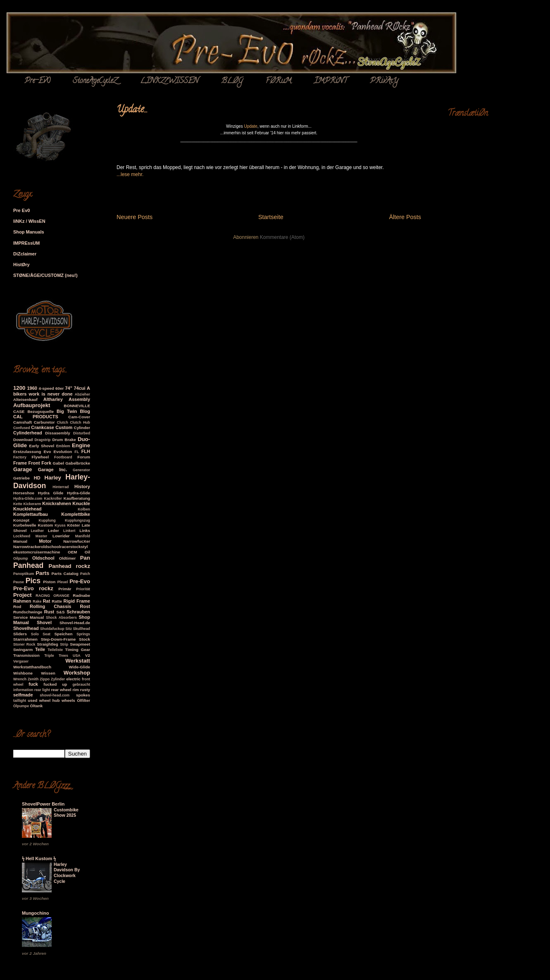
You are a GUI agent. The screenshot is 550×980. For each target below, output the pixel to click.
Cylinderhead (28, 433)
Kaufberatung (77, 498)
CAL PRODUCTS (36, 417)
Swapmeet (80, 644)
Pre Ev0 (21, 210)
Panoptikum (24, 574)
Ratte (57, 601)
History (82, 486)
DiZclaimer (25, 254)
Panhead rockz (69, 566)
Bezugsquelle (40, 411)
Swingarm (23, 650)
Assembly (79, 399)
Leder (54, 531)
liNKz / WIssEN (29, 221)
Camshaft (23, 422)
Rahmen (22, 601)
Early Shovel (42, 446)
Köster (73, 525)
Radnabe (81, 595)
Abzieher (82, 394)
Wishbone (23, 673)
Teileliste (55, 650)
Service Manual (29, 617)
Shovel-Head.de (75, 623)
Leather (37, 531)
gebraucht (81, 684)
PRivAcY (384, 81)
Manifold (83, 536)
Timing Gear (78, 650)
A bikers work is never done (52, 391)
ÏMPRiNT (331, 81)
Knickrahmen (57, 503)
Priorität (83, 589)
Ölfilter (83, 700)
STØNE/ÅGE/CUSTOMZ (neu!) (45, 275)
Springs (83, 634)
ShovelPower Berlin (43, 804)
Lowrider (61, 536)
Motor (45, 541)
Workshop (77, 673)
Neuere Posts (135, 217)
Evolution (63, 452)
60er (60, 388)
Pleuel (62, 582)
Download (23, 440)
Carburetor (44, 422)
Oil (87, 552)
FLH (86, 451)
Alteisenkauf (25, 399)
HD (37, 478)
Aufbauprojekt (32, 405)
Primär (65, 589)
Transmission (26, 655)
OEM (73, 552)
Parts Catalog (65, 573)
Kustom (45, 525)
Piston (49, 582)
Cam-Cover (79, 417)
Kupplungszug (77, 520)
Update (250, 126)
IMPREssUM (26, 243)
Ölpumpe (21, 706)
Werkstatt (78, 661)
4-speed (46, 388)
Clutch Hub (80, 422)
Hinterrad (61, 487)
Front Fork (40, 463)
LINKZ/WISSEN (169, 81)
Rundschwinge (28, 612)
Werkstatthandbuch (32, 667)
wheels (68, 700)
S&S (60, 612)
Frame (20, 463)
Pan (85, 558)
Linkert (69, 531)
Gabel (58, 463)
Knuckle (81, 503)
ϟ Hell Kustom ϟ (39, 858)
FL (77, 452)
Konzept (21, 520)
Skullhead (81, 629)
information (23, 690)
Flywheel (40, 457)
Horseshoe (24, 493)
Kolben (84, 509)
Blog (85, 411)
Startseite (271, 217)
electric (73, 679)
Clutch (62, 422)
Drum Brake (64, 440)
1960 (32, 388)
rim (76, 690)
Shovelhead (26, 628)
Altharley (53, 399)
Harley (53, 478)
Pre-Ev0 (37, 81)
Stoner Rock (24, 644)
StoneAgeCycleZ (95, 81)
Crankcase (43, 427)
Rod (17, 607)
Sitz (69, 629)
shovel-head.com (55, 695)
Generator (81, 470)
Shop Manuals (29, 232)
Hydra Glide (51, 493)
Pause (19, 582)
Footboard (63, 457)
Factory (20, 457)
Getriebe (21, 478)
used (32, 700)
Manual (20, 541)
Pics (33, 581)
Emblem (63, 446)
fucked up (55, 684)
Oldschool (43, 558)
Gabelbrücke (78, 463)
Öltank (37, 706)
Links (85, 531)
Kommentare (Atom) (282, 237)
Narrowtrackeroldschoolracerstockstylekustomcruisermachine (51, 549)
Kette (18, 504)
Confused (22, 428)
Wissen (48, 673)
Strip (64, 644)
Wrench (20, 679)
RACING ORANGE (52, 596)
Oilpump (21, 558)
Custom (64, 427)
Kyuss (60, 525)
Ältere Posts (405, 217)
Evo (47, 452)
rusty (85, 690)
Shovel (44, 622)
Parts (42, 573)
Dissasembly (57, 433)
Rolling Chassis (51, 606)
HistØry (21, 265)
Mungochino (35, 913)
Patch (85, 574)
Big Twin (67, 411)
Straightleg (48, 644)
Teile (40, 649)
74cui (79, 388)
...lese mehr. (130, 174)
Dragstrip (42, 440)
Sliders (20, 634)
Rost (85, 606)
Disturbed (82, 433)
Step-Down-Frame (58, 639)
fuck (33, 684)
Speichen (64, 634)
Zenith (33, 679)
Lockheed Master (30, 536)
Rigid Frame (77, 601)
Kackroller (53, 498)
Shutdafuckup (52, 629)
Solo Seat (41, 634)
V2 (88, 655)
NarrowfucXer (77, 541)
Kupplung (47, 520)
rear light (42, 690)
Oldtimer (68, 558)
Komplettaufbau (31, 514)
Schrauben (78, 612)
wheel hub (50, 700)
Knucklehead (27, 509)
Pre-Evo (80, 581)
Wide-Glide (80, 667)
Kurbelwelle (25, 525)
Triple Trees (56, 656)
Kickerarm (32, 504)
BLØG (232, 81)
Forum (84, 457)
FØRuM (279, 81)
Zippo (45, 679)
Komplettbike (76, 514)
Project (23, 595)
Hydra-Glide (79, 493)
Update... (132, 110)
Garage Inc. (53, 470)
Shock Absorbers (61, 618)
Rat (47, 601)
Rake (37, 601)
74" (68, 388)
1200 (19, 388)
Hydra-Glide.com (28, 498)
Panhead (28, 565)
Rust (49, 612)
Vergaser (21, 661)
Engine (81, 445)
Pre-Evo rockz (33, 588)
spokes (83, 695)
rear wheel (61, 690)
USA (77, 656)
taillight (20, 701)
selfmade (23, 695)
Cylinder (82, 428)
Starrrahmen (25, 639)
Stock (85, 639)
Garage (23, 469)
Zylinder (58, 679)
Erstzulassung (27, 452)
